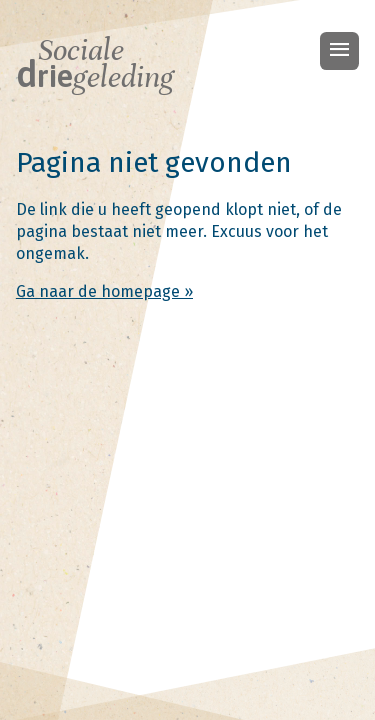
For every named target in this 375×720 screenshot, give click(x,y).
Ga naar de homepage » (104, 291)
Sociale (95, 64)
